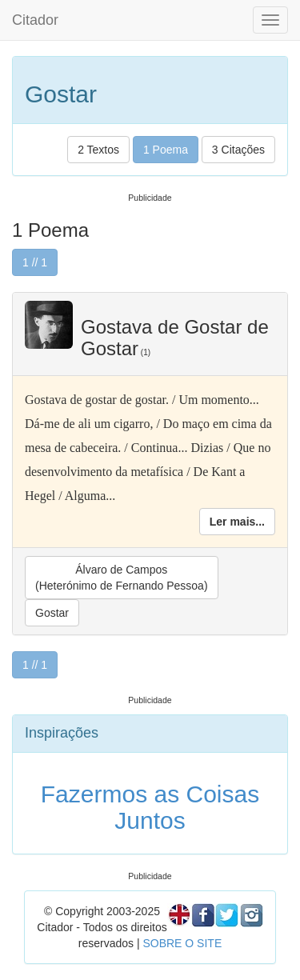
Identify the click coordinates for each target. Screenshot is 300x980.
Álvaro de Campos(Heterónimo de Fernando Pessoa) (122, 578)
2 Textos (98, 150)
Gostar (52, 613)
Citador (35, 20)
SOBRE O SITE (182, 943)
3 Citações (238, 150)
